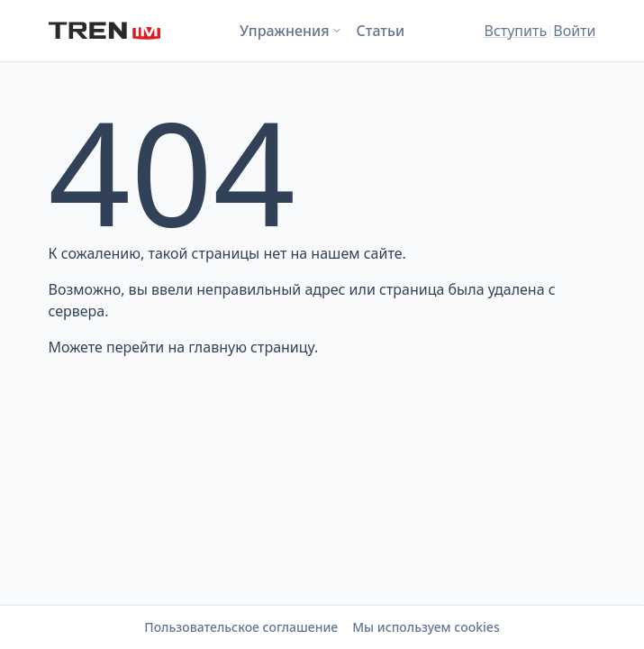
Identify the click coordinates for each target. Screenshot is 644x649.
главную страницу (251, 347)
